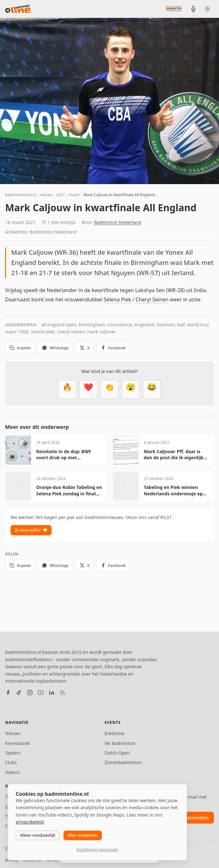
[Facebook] (8, 693)
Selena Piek (117, 299)
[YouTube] (41, 693)
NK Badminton (120, 743)
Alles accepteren (83, 835)
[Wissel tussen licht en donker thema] (207, 9)
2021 (61, 195)
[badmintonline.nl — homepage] (18, 9)
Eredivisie (115, 733)
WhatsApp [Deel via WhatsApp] (55, 348)
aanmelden (197, 818)
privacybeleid (30, 822)
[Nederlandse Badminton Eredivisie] (174, 9)
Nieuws (13, 733)
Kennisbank (17, 743)
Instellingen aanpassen (97, 850)
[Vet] (67, 390)
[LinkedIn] (52, 693)
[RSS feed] (62, 693)
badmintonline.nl (20, 195)
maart (74, 195)
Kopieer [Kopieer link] (20, 348)
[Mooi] (88, 390)
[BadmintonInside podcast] (193, 9)
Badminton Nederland (118, 222)
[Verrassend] (131, 390)
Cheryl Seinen (152, 299)
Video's (12, 772)
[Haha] (152, 390)
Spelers (13, 753)
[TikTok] (19, 693)
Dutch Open (117, 753)
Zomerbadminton (123, 762)
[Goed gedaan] (109, 390)
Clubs (11, 762)
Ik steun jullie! (31, 530)
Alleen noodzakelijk (38, 835)
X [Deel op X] (84, 348)
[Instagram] (30, 693)
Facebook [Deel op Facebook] (113, 348)
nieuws (46, 195)
